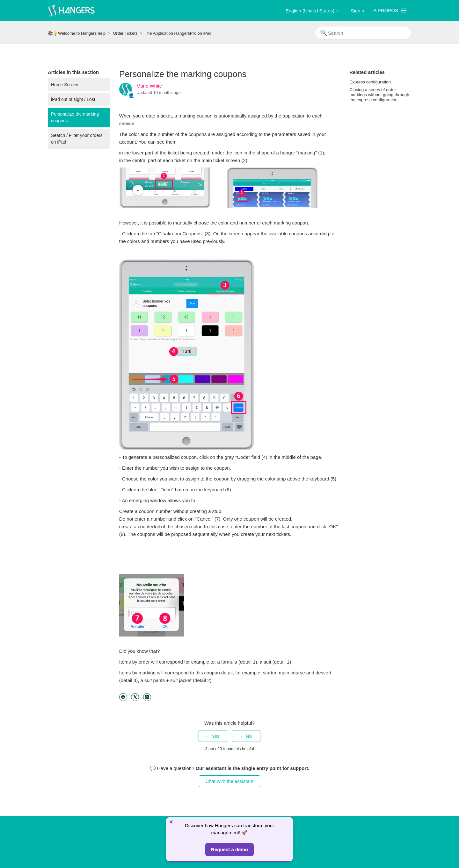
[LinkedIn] (147, 697)
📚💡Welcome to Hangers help (77, 33)
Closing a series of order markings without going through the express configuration (379, 95)
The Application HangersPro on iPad (178, 33)
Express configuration (370, 82)
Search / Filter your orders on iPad (77, 139)
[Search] (363, 33)
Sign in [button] (358, 11)
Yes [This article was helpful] (215, 736)
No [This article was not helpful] (249, 736)
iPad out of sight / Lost (73, 99)
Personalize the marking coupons (75, 117)
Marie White (149, 86)
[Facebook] (123, 697)
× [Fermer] (171, 822)
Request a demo (229, 849)
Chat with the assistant (230, 781)
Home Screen (65, 85)
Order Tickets (125, 33)
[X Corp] (135, 697)
